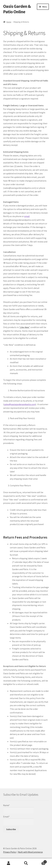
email (27, 216)
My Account (9, 863)
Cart (41, 861)
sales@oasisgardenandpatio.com (20, 404)
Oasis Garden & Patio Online (17, 9)
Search (26, 863)
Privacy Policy (10, 852)
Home (9, 22)
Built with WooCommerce (30, 852)
